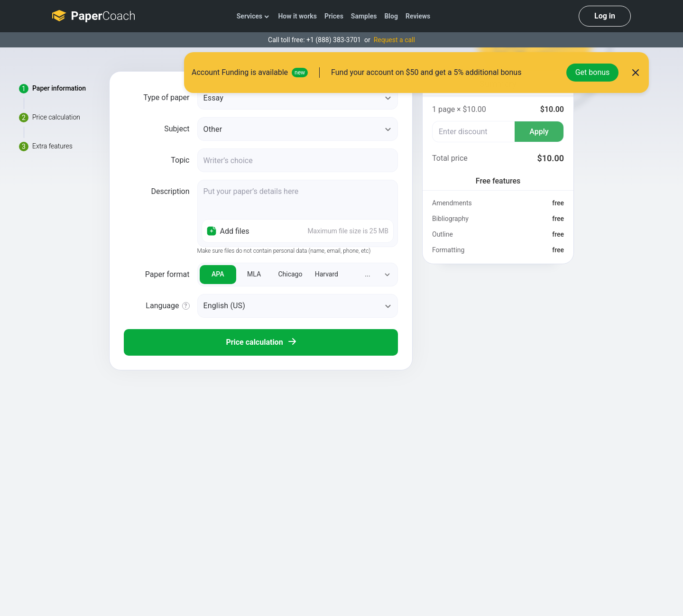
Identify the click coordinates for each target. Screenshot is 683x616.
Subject (177, 129)
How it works (297, 16)
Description (171, 191)
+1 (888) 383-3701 (334, 40)
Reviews (418, 16)
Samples (364, 16)
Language (162, 306)
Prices (334, 16)
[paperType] (298, 98)
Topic (180, 160)
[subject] (298, 129)
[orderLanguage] (298, 306)
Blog (391, 16)
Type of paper (166, 97)
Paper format (167, 274)
